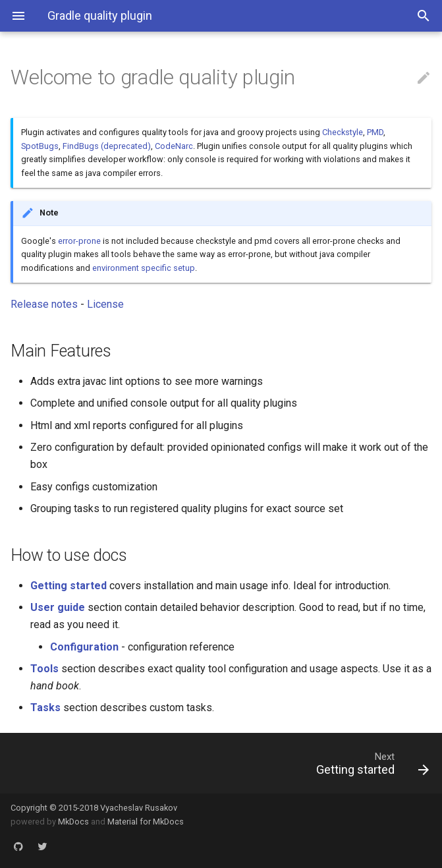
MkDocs (73, 822)
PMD (375, 132)
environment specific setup (144, 268)
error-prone (79, 241)
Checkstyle (343, 132)
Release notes (44, 304)
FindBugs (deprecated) (107, 146)
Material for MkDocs (146, 822)
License (105, 304)
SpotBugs (40, 146)
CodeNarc (174, 146)
